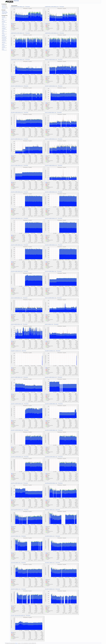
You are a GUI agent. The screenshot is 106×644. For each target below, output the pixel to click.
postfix (3, 35)
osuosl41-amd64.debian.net (17, 430)
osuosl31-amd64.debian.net (17, 404)
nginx (3, 31)
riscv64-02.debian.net (15, 536)
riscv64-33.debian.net (15, 589)
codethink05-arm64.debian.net (17, 60)
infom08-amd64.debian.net (17, 113)
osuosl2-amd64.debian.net (51, 377)
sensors (4, 42)
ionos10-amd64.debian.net (17, 139)
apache (3, 17)
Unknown (4, 8)
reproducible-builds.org (5, 13)
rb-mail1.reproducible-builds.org (18, 616)
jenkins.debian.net (49, 324)
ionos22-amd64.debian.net (17, 218)
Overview (16, 1)
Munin (17, 643)
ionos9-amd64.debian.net (16, 324)
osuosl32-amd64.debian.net (51, 404)
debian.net (4, 11)
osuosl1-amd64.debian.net (17, 377)
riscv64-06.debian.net (15, 563)
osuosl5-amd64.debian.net (17, 483)
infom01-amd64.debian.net (51, 60)
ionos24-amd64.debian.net (17, 245)
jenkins (3, 21)
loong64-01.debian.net (16, 351)
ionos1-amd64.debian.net (51, 113)
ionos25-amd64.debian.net (51, 245)
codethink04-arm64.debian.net (52, 33)
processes (4, 38)
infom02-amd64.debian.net (17, 86)
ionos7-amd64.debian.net (51, 298)
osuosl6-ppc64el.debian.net (51, 483)
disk (3, 19)
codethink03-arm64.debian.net (17, 33)
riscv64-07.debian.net (50, 563)
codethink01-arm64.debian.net (17, 7)
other (3, 33)
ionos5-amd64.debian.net (16, 298)
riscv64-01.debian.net (50, 510)
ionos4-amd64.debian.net (51, 271)
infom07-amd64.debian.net (51, 86)
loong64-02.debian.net (50, 351)
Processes (28, 7)
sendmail (4, 40)
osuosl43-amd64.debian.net (17, 457)
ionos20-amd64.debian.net (17, 192)
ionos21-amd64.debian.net (51, 192)
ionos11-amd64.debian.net (51, 139)
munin (3, 26)
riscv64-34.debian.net (50, 589)
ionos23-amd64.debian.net (51, 218)
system (3, 47)
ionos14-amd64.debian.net (17, 165)
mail (3, 24)
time (3, 49)
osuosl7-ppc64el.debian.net (17, 510)
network (4, 28)
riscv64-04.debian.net (50, 536)
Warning (4, 7)
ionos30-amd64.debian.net (17, 271)
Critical (3, 5)
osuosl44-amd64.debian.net (51, 457)
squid (3, 44)
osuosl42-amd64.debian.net (51, 430)
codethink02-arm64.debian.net (52, 7)
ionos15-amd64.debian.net (51, 165)
